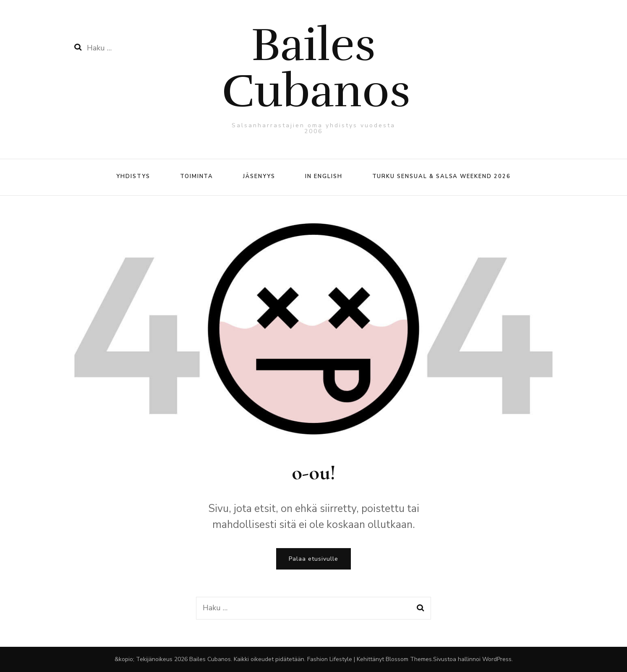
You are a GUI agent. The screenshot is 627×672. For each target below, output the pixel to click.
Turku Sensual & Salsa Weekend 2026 (442, 176)
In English (324, 176)
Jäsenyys (259, 176)
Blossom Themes (409, 659)
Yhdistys (133, 176)
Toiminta (197, 176)
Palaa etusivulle (313, 559)
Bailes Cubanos (316, 68)
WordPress (497, 659)
